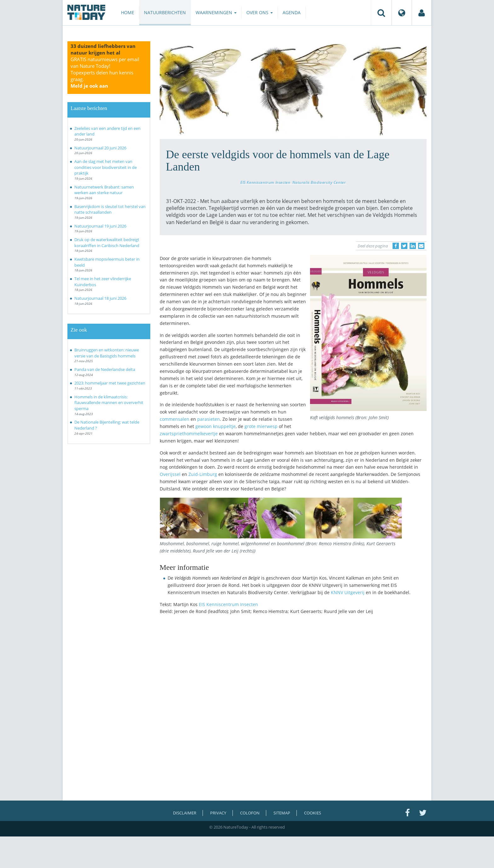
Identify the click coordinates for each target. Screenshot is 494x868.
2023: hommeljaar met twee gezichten (110, 383)
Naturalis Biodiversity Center (319, 182)
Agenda (292, 12)
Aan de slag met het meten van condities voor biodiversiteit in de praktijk (106, 167)
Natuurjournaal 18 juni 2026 (100, 298)
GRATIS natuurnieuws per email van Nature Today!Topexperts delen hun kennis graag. (105, 72)
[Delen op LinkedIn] (413, 246)
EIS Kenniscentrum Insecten (265, 182)
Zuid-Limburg (203, 474)
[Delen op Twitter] (404, 246)
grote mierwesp (261, 426)
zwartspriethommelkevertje (189, 434)
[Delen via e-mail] (421, 246)
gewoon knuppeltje (215, 426)
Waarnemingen (216, 12)
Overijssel (170, 474)
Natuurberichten (165, 12)
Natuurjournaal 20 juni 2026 (100, 148)
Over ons (260, 12)
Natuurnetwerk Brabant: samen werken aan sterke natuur (104, 190)
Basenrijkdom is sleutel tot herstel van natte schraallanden (110, 209)
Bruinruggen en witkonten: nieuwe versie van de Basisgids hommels (107, 353)
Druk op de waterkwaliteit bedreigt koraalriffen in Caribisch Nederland (107, 243)
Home (128, 12)
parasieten (209, 419)
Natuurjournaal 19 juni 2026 (100, 226)
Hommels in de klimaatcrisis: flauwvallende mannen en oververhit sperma (109, 403)
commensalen (175, 419)
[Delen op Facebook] (396, 246)
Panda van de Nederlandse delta (105, 369)
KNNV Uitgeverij (348, 592)
